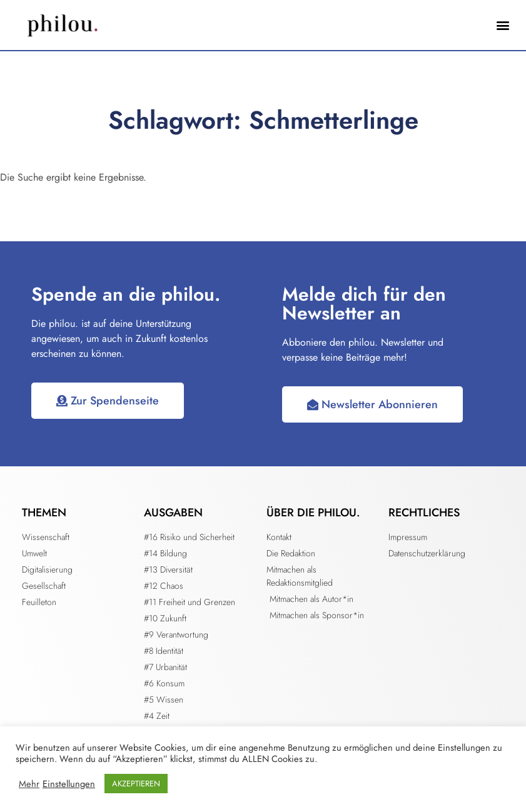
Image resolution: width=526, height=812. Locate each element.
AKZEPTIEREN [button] (136, 784)
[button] (503, 25)
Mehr (29, 784)
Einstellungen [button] (69, 784)
